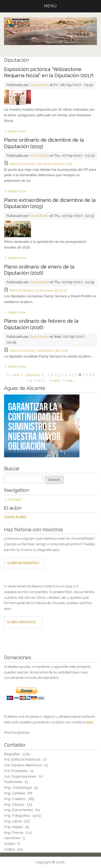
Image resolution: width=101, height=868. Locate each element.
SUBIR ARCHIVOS (21, 622)
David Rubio (39, 85)
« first (15, 375)
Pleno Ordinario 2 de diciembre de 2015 (41, 164)
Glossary (15, 499)
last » (71, 381)
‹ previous (32, 375)
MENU (50, 6)
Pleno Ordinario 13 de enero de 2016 (38, 290)
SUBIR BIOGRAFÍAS (23, 563)
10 (39, 381)
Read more (17, 131)
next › (57, 381)
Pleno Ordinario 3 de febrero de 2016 (39, 351)
